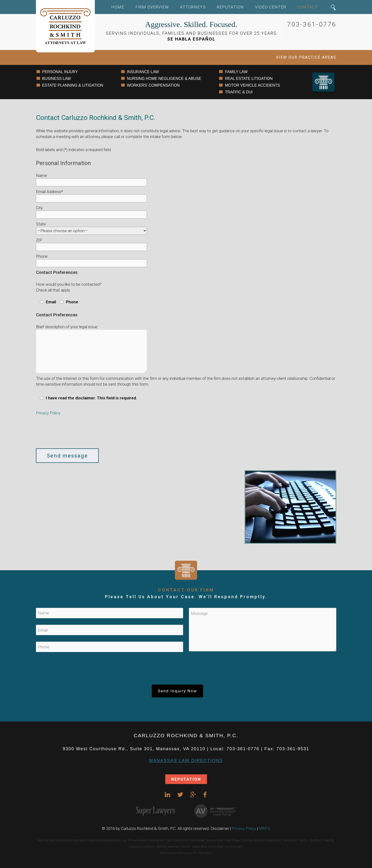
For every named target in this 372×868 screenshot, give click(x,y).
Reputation (230, 7)
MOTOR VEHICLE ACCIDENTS (252, 85)
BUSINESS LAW (57, 79)
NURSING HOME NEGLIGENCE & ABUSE (164, 79)
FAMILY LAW (236, 72)
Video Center (271, 7)
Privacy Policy (48, 413)
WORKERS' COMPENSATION (153, 85)
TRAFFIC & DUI (239, 92)
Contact (307, 7)
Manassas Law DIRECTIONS (186, 761)
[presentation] (73, 434)
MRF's (265, 828)
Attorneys (193, 7)
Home (118, 7)
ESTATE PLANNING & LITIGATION (73, 85)
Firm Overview (152, 7)
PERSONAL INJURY (60, 72)
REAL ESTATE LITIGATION (249, 79)
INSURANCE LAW (143, 72)
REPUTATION (186, 779)
